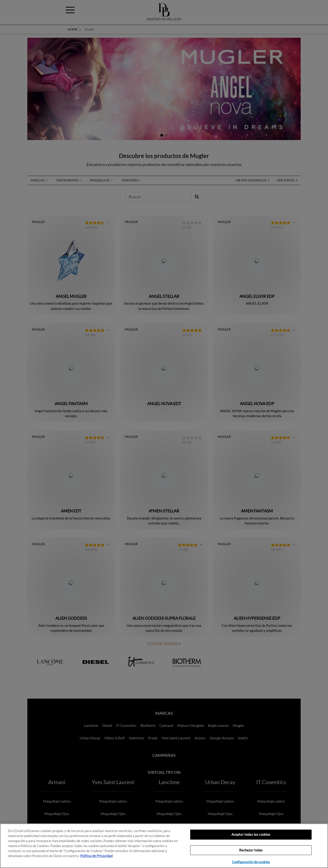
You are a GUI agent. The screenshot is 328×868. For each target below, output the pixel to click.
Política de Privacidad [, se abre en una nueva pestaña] (96, 856)
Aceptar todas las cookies (251, 834)
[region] (164, 846)
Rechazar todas (251, 850)
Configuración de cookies (251, 862)
